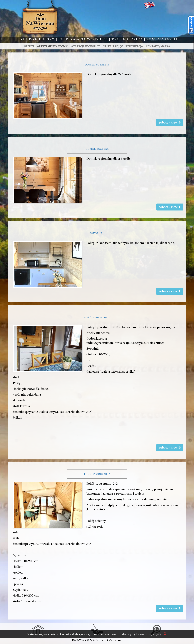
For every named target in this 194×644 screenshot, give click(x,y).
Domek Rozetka (97, 149)
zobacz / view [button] (170, 123)
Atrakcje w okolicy (86, 46)
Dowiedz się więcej (148, 634)
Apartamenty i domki (53, 46)
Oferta (29, 46)
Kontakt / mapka (158, 46)
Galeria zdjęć (113, 46)
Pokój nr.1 (97, 233)
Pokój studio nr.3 (97, 474)
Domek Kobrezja (97, 65)
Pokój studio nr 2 (97, 317)
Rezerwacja (134, 46)
